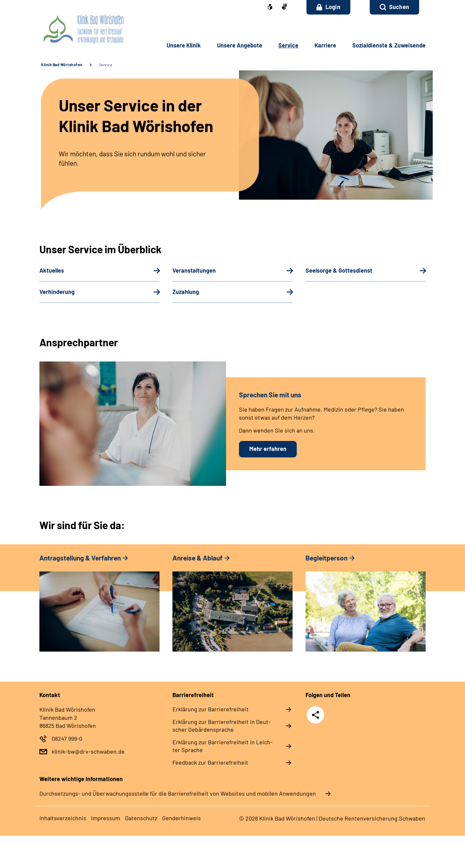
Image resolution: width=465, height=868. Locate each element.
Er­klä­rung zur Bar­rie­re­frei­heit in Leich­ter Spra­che (222, 746)
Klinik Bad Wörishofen (62, 65)
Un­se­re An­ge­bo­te (240, 45)
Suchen (399, 7)
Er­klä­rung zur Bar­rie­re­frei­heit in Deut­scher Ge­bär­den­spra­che (222, 726)
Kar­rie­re (325, 45)
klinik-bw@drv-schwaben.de (88, 751)
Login (328, 7)
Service (106, 65)
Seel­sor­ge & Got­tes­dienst (339, 270)
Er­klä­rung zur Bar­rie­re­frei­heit (211, 709)
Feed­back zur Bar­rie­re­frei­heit (210, 762)
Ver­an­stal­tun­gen (194, 270)
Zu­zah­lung (186, 292)
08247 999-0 (67, 738)
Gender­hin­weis (181, 818)
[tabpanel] (99, 606)
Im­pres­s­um (106, 818)
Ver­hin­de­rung (57, 292)
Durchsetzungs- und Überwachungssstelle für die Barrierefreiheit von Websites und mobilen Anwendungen (178, 793)
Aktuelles (52, 270)
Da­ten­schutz (141, 818)
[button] (394, 7)
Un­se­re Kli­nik (184, 45)
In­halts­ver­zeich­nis (63, 818)
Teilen (315, 715)
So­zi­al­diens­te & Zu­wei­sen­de (389, 45)
